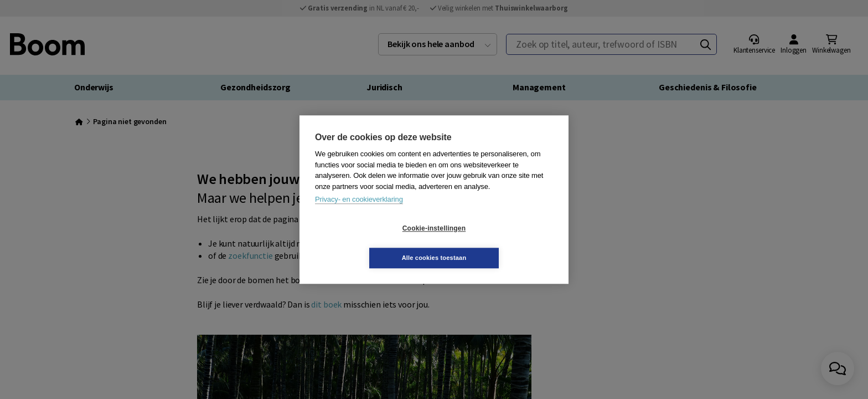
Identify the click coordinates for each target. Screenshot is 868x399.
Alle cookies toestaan (500, 243)
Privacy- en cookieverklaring (359, 214)
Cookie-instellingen (368, 243)
